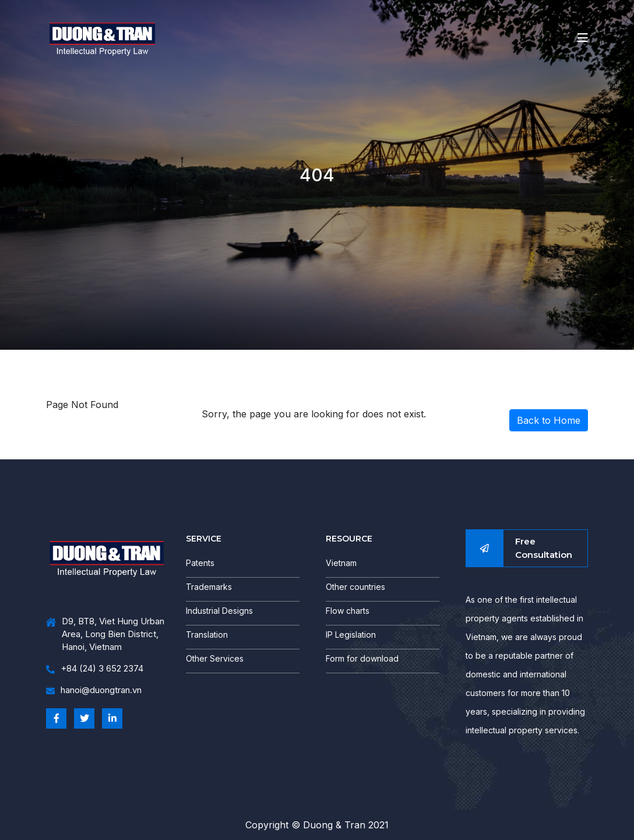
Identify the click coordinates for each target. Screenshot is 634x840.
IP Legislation (351, 635)
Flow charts (348, 611)
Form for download (362, 658)
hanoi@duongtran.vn (94, 690)
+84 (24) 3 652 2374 (95, 669)
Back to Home (549, 420)
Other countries (355, 587)
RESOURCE (349, 539)
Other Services (215, 658)
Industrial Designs (219, 611)
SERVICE (204, 539)
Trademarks (209, 587)
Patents (200, 563)
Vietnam (341, 563)
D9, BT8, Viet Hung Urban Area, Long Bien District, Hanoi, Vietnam (105, 635)
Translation (207, 635)
